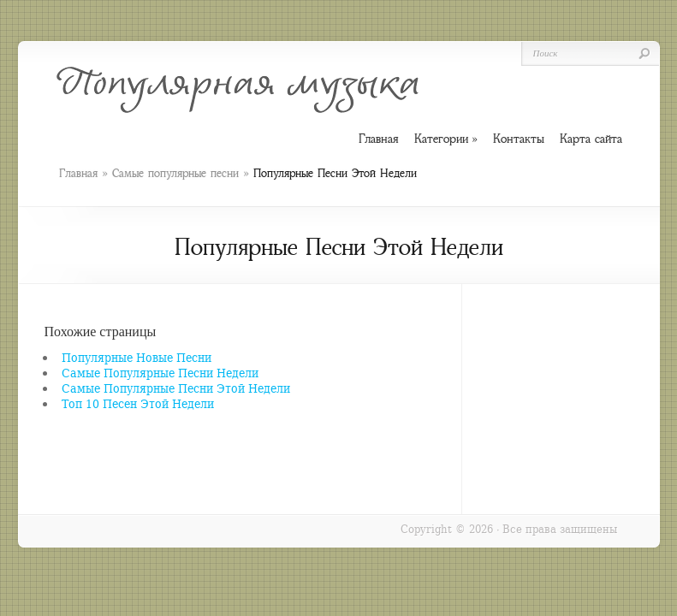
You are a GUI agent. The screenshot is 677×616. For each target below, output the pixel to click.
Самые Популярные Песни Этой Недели (176, 388)
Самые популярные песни (175, 173)
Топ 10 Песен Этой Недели (138, 403)
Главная (78, 173)
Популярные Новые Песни (137, 357)
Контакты (519, 139)
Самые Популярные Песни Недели (160, 373)
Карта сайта (591, 139)
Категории (446, 139)
